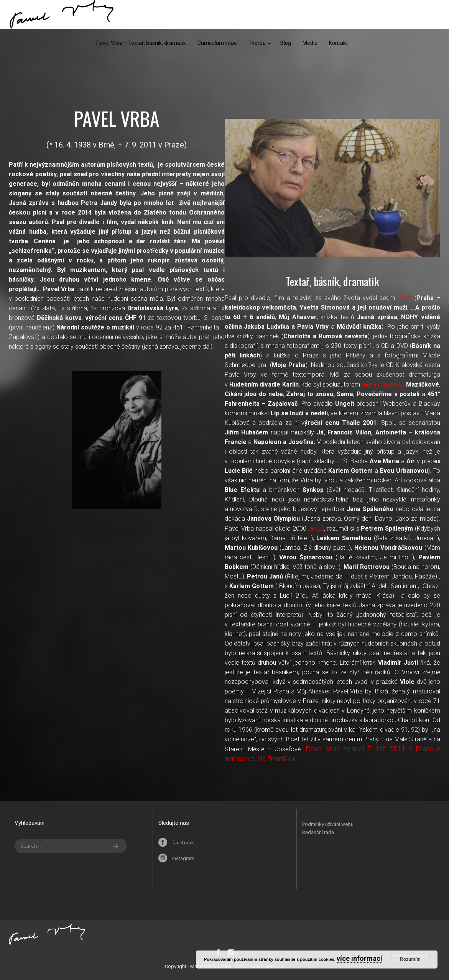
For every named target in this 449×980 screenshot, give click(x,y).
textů (316, 528)
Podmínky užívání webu (328, 824)
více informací (359, 958)
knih (406, 297)
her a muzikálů (383, 384)
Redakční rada (318, 832)
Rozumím (410, 959)
